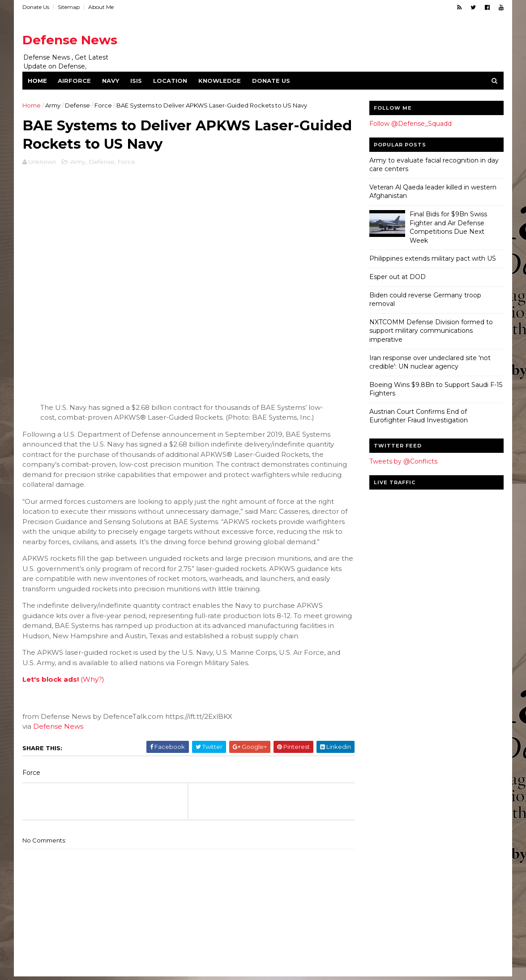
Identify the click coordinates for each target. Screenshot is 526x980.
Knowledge (220, 81)
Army (53, 105)
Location (171, 81)
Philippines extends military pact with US (432, 258)
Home (38, 81)
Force (104, 105)
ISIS (137, 81)
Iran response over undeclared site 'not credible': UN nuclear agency (430, 362)
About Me (101, 7)
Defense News (70, 40)
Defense (78, 105)
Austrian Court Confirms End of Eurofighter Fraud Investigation (418, 416)
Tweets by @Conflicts (403, 461)
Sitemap (69, 7)
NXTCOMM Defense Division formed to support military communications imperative (431, 331)
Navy (111, 81)
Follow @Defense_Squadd (410, 124)
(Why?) (93, 680)
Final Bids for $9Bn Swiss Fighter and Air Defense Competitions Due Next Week (448, 227)
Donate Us (36, 7)
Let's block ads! (51, 680)
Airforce (75, 81)
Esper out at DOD (397, 277)
